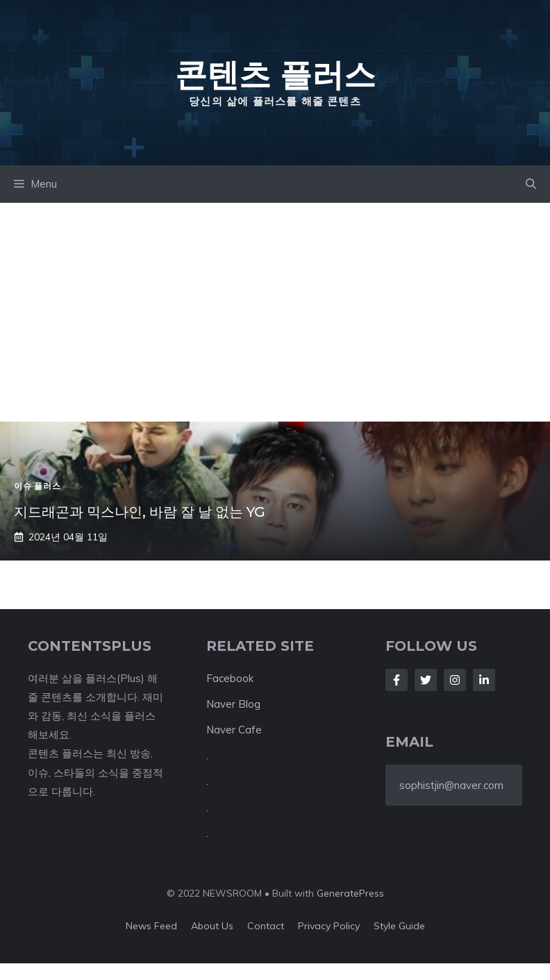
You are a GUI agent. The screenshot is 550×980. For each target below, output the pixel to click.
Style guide (399, 926)
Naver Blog (233, 704)
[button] (531, 184)
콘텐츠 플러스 (275, 74)
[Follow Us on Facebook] (397, 680)
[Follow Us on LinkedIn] (484, 680)
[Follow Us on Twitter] (426, 680)
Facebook (230, 678)
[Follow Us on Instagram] (455, 680)
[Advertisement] (275, 307)
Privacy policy (329, 926)
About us (212, 926)
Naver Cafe (234, 730)
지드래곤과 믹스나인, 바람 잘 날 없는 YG (140, 512)
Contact (266, 926)
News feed (151, 926)
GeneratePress (350, 893)
